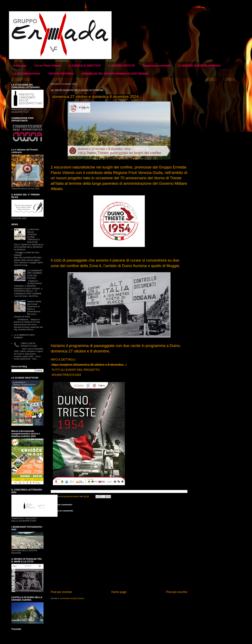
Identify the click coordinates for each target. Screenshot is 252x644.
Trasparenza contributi (156, 66)
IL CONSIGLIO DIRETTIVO (85, 66)
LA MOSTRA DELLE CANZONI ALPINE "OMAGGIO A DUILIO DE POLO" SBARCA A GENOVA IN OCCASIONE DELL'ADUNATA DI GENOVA (29, 240)
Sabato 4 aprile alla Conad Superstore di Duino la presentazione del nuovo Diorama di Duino (28, 309)
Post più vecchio (177, 592)
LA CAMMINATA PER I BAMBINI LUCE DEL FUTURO (35, 274)
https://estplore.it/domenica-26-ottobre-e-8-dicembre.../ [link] (89, 365)
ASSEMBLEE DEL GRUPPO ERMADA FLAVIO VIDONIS (115, 74)
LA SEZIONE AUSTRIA (27, 74)
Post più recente (61, 592)
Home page (20, 66)
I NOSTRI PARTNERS (61, 74)
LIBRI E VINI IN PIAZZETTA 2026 (29, 345)
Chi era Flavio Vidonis (48, 66)
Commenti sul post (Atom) (72, 598)
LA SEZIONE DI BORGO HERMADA (199, 66)
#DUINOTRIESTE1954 (66, 375)
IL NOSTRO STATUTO (122, 66)
